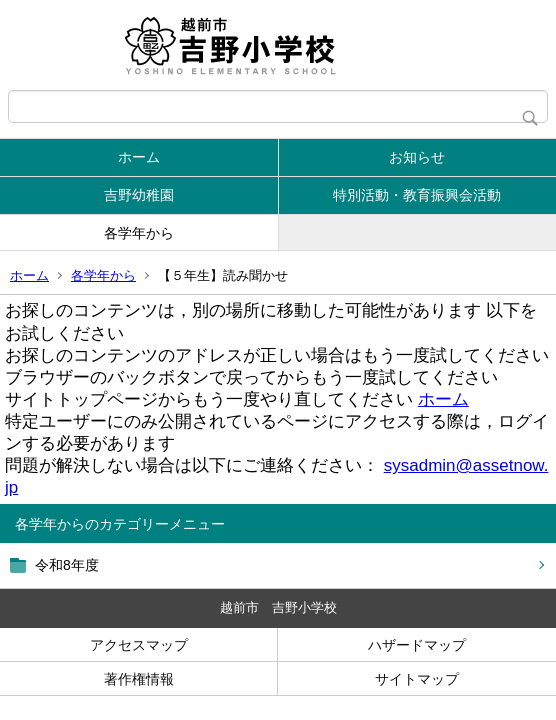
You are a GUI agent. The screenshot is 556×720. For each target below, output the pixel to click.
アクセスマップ (139, 645)
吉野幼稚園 (139, 195)
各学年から (139, 233)
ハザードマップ (417, 645)
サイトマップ (417, 679)
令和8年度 (67, 565)
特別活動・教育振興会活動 (417, 195)
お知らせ (417, 157)
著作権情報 (139, 679)
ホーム (139, 157)
